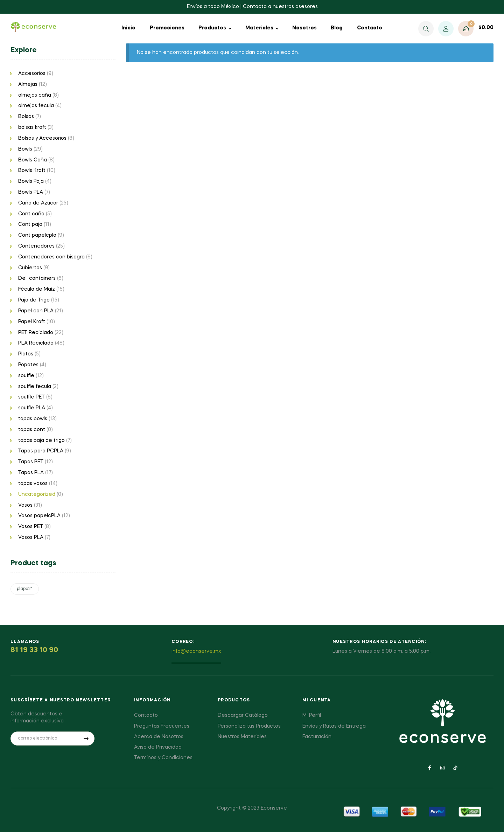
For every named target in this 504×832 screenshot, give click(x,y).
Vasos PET (31, 527)
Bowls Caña (33, 160)
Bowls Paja (31, 181)
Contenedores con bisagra (51, 257)
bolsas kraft (32, 127)
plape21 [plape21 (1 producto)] (25, 589)
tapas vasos (33, 484)
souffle (26, 376)
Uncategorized (37, 494)
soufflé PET (31, 397)
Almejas (28, 84)
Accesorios (32, 74)
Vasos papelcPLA (39, 516)
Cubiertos (30, 268)
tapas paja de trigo (41, 441)
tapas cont (32, 430)
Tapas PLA (31, 473)
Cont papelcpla (37, 235)
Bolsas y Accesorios (42, 138)
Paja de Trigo (34, 300)
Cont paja (30, 224)
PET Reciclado (36, 333)
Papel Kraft (32, 322)
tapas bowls (33, 419)
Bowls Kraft (32, 171)
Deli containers (37, 278)
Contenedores (36, 246)
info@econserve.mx (196, 651)
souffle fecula (35, 387)
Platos (26, 354)
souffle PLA (32, 408)
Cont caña (31, 214)
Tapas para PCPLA (41, 451)
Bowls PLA (31, 192)
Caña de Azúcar (38, 203)
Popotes (28, 365)
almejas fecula (36, 106)
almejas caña (35, 95)
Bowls (25, 149)
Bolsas (26, 117)
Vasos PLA (31, 538)
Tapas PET (31, 462)
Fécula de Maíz (37, 289)
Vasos (25, 505)
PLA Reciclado (36, 343)
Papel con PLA (36, 311)
